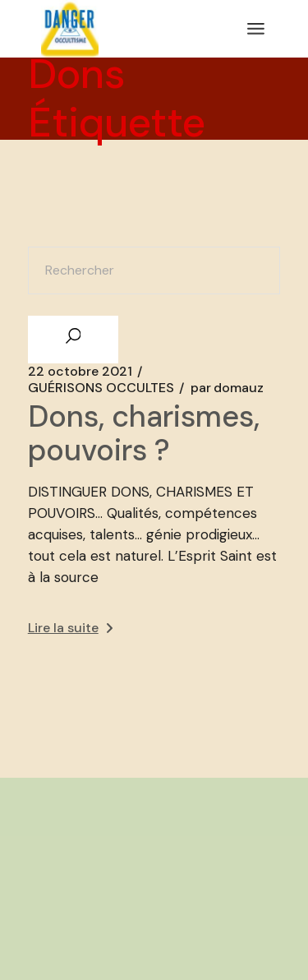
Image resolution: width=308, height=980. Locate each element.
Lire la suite (70, 628)
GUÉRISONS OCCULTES (101, 388)
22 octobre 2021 (80, 372)
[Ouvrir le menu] (256, 29)
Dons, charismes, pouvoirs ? (144, 433)
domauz (227, 388)
